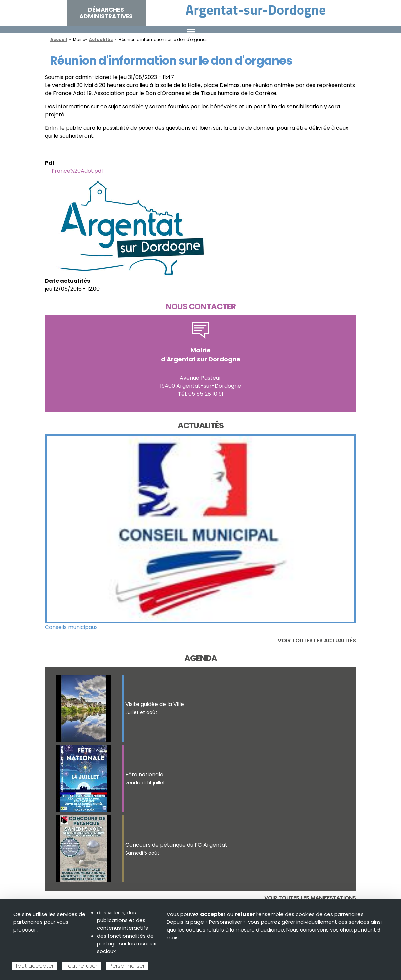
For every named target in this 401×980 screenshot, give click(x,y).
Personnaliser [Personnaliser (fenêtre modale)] (127, 966)
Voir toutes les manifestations (310, 898)
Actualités (101, 40)
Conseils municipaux (71, 627)
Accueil (59, 40)
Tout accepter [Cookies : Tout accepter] (34, 966)
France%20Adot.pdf (77, 171)
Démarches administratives (106, 13)
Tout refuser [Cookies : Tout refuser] (82, 966)
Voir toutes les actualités (317, 640)
